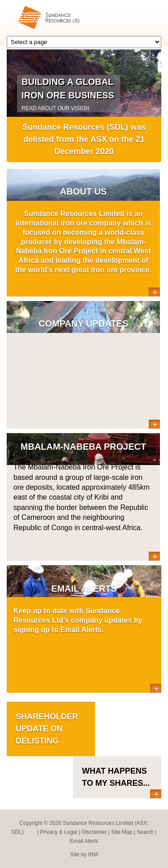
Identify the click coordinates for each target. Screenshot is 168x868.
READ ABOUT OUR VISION (55, 108)
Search (145, 832)
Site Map (122, 832)
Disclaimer (94, 832)
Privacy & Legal (58, 832)
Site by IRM (84, 855)
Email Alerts (84, 841)
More (154, 292)
